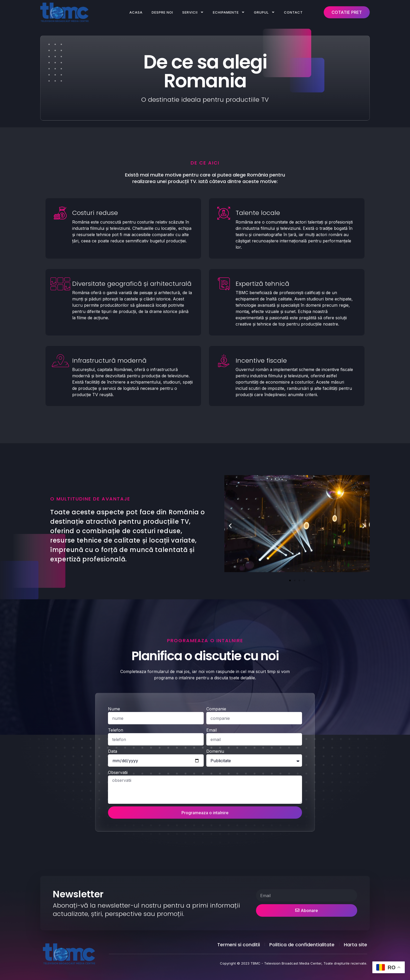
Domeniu (215, 819)
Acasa (136, 12)
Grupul (264, 12)
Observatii (118, 841)
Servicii (193, 12)
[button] (230, 526)
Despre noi (162, 12)
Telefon (116, 798)
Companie (216, 777)
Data (113, 819)
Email (212, 798)
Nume (114, 777)
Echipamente (229, 12)
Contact (293, 12)
